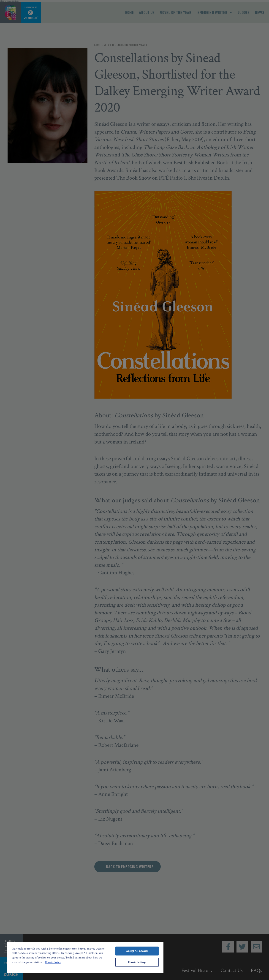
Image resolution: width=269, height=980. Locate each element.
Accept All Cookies (137, 951)
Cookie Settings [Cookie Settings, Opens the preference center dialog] (137, 962)
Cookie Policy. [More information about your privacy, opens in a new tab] (53, 962)
